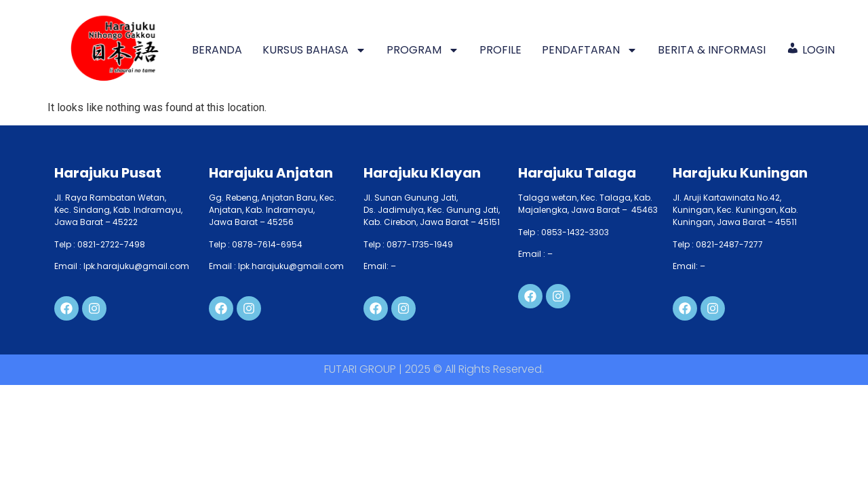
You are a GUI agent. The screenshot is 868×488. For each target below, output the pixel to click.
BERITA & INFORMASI (712, 50)
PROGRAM (423, 50)
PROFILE (500, 50)
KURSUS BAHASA (314, 50)
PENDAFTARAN (590, 50)
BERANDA (217, 50)
